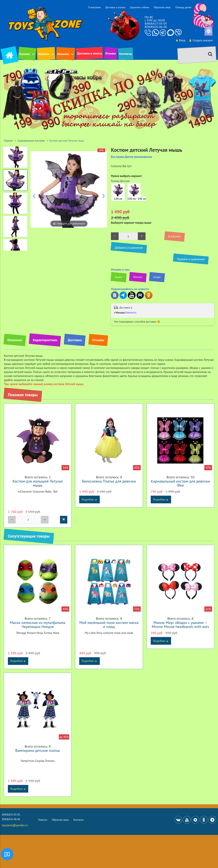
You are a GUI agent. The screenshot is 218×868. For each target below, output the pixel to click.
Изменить (130, 313)
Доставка (75, 340)
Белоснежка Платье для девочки (109, 481)
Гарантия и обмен (140, 7)
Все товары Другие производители (131, 157)
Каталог (25, 54)
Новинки (63, 54)
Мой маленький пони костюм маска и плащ (109, 625)
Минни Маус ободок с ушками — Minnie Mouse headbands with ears (180, 625)
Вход (181, 40)
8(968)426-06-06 (156, 27)
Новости (44, 54)
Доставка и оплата (115, 7)
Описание (15, 340)
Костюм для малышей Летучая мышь (38, 483)
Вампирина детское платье (37, 750)
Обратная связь (162, 7)
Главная (8, 141)
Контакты (126, 54)
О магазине (94, 7)
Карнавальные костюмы (31, 141)
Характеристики (45, 340)
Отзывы (111, 53)
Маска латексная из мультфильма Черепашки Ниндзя (38, 625)
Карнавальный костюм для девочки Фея (180, 483)
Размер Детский (120, 181)
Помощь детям (183, 7)
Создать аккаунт (201, 40)
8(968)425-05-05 (156, 23)
